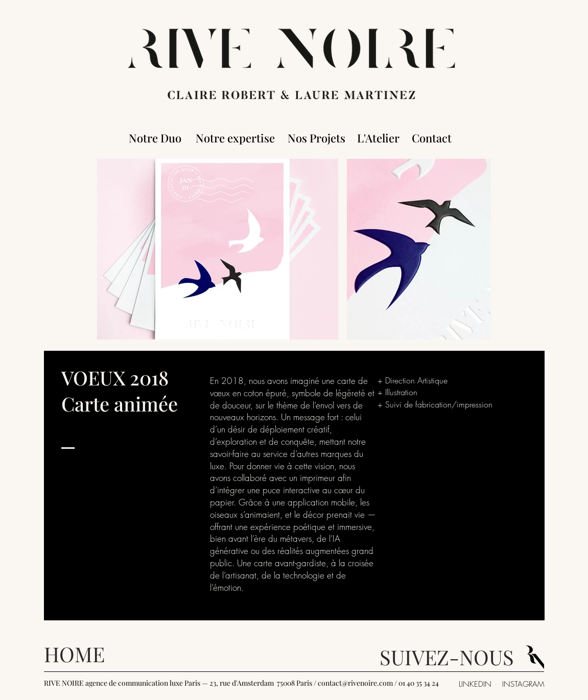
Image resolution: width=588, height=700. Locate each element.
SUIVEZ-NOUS (447, 657)
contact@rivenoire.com (355, 683)
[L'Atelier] (379, 138)
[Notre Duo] (155, 138)
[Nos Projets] (316, 138)
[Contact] (432, 138)
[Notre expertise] (235, 138)
